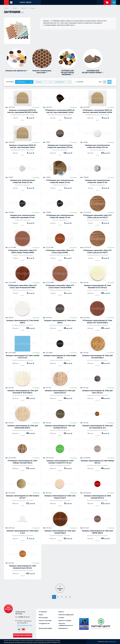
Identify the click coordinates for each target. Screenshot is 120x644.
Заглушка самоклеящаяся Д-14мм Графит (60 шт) (60, 357)
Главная (6, 8)
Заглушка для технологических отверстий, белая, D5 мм (23, 181)
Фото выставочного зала (25, 625)
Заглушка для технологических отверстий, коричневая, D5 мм (23, 216)
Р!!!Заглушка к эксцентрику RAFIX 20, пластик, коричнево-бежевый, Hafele (97, 111)
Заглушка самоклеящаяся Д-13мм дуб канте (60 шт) (97, 392)
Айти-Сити (113, 642)
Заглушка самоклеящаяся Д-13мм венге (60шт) (60, 322)
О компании (43, 612)
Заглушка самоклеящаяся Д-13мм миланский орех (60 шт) (22, 567)
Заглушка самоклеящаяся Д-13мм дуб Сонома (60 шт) (60, 392)
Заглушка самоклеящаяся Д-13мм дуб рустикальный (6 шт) (97, 427)
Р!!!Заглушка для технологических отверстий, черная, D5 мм (60, 216)
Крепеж (23, 8)
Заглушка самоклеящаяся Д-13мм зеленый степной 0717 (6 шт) (60, 462)
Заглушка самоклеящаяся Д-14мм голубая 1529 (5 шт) (22, 357)
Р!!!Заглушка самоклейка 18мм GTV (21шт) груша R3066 (60, 251)
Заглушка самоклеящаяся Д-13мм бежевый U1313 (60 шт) (97, 286)
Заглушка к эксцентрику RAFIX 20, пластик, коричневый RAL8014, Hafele (23, 111)
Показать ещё (60, 589)
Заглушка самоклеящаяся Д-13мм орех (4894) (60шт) (97, 532)
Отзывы (61, 618)
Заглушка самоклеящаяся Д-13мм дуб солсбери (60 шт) (60, 427)
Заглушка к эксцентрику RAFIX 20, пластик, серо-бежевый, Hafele (23, 146)
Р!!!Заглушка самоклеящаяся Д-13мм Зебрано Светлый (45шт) (23, 462)
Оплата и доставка (45, 620)
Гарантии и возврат (65, 620)
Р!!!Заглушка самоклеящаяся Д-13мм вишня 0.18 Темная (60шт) (97, 322)
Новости (61, 612)
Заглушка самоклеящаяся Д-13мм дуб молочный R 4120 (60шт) (23, 392)
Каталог (15, 8)
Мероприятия (63, 628)
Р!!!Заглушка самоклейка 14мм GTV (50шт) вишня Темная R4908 (23, 251)
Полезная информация (66, 615)
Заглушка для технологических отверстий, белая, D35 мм (97, 146)
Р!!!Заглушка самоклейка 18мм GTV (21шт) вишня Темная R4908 (60, 286)
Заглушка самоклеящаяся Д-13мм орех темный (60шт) (60, 532)
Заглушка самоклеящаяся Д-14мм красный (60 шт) (97, 497)
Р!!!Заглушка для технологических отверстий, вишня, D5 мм (60, 181)
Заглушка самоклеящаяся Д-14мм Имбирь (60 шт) (97, 462)
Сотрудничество (44, 623)
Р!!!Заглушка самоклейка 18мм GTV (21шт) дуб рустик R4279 (97, 251)
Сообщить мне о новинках (23, 635)
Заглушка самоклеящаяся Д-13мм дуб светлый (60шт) (97, 357)
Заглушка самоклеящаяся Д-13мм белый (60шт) (22, 322)
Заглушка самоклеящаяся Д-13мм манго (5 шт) (22, 532)
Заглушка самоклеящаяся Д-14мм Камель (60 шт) (23, 497)
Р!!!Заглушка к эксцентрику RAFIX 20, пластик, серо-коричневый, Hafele (60, 111)
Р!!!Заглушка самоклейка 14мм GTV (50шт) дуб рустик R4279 (97, 216)
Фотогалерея (43, 618)
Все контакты (8, 608)
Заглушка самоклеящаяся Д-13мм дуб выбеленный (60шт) (23, 427)
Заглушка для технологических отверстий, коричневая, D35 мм (60, 146)
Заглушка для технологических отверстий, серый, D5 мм (97, 181)
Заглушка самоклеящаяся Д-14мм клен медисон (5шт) (60, 497)
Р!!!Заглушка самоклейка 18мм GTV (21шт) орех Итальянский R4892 (23, 286)
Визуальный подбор (45, 628)
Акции (41, 615)
